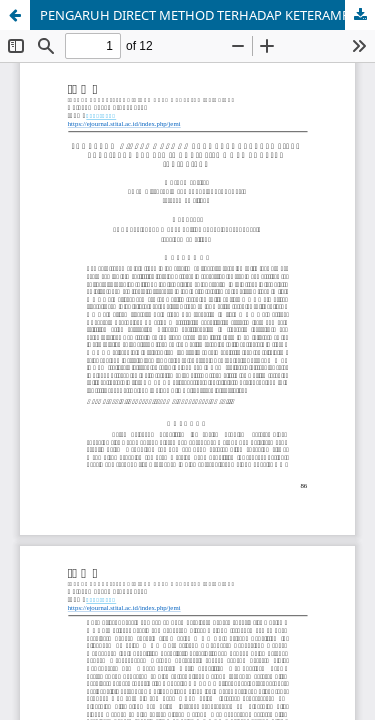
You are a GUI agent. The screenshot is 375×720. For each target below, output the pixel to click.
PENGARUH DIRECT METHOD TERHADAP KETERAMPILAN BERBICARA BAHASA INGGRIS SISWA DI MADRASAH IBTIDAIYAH (207, 15)
